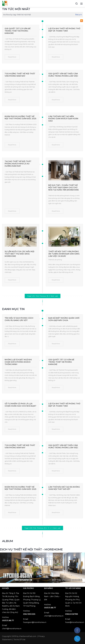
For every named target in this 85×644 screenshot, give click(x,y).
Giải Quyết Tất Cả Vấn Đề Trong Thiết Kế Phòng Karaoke (18, 31)
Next (52, 296)
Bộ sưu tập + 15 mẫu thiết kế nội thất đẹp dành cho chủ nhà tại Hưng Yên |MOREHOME (64, 188)
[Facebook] (77, 630)
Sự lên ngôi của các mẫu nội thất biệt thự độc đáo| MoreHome (19, 254)
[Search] (76, 4)
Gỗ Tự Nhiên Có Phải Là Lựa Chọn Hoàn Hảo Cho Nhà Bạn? (20, 405)
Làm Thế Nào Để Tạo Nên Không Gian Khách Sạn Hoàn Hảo (63, 119)
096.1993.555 (29, 614)
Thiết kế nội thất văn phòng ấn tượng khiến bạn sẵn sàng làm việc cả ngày (64, 254)
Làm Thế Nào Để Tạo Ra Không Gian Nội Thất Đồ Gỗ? (64, 488)
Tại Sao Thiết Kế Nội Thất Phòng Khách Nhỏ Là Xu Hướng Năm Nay (18, 164)
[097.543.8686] (77, 639)
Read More (12, 57)
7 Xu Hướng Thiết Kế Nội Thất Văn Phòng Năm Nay (20, 75)
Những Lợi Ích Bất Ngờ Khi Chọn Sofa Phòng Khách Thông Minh (18, 362)
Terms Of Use (19, 640)
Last (56, 296)
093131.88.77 (8, 621)
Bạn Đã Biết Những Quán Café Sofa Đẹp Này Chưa (64, 319)
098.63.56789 (72, 614)
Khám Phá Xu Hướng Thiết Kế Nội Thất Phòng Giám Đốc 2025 (20, 118)
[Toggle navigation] (81, 4)
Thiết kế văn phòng (55, 260)
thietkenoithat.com (28, 636)
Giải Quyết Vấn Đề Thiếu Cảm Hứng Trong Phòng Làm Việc (63, 75)
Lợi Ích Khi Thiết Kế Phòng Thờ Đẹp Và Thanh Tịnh (64, 30)
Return (79, 15)
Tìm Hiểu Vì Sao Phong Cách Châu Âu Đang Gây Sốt (19, 319)
